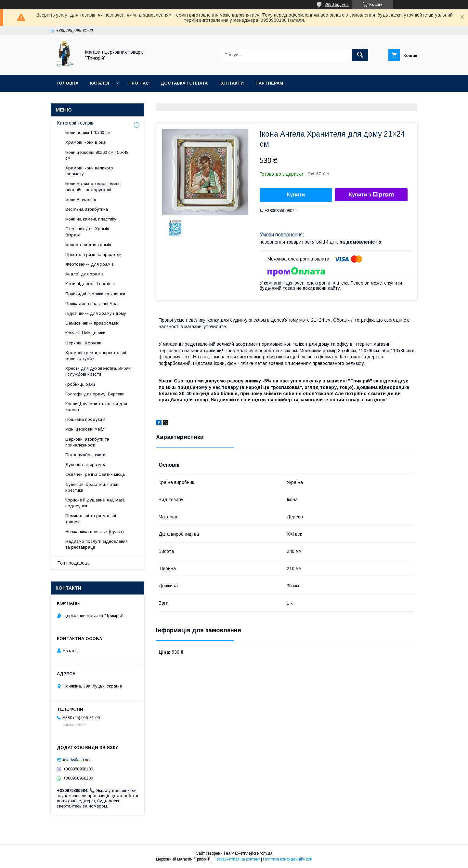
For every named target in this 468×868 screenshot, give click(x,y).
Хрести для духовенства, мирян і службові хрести (98, 371)
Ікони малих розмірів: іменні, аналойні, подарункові (94, 187)
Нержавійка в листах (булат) (95, 532)
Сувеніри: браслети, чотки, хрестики (92, 487)
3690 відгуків (337, 5)
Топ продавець (73, 563)
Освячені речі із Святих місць (95, 474)
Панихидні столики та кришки (95, 294)
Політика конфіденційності (288, 859)
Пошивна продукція (85, 419)
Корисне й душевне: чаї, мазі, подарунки (95, 503)
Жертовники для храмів (90, 264)
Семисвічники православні (92, 323)
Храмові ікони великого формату (89, 171)
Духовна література (86, 465)
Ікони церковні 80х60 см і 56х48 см (97, 155)
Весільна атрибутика (87, 209)
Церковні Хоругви (83, 343)
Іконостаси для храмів (88, 245)
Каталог (100, 83)
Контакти (232, 83)
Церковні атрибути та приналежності (87, 442)
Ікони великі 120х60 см (88, 133)
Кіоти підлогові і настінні (90, 284)
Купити (296, 195)
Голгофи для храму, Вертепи (95, 394)
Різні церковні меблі (85, 429)
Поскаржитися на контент (237, 859)
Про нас (139, 83)
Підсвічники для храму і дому (96, 313)
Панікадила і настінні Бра (91, 304)
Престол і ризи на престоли (93, 254)
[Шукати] (360, 55)
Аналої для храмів (84, 274)
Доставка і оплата (184, 83)
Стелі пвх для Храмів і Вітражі (88, 232)
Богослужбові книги (85, 455)
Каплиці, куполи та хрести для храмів (96, 407)
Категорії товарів (75, 123)
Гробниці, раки (80, 384)
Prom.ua (265, 853)
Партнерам (269, 83)
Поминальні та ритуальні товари (91, 519)
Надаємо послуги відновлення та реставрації (97, 544)
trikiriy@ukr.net (77, 760)
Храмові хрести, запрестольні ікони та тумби (96, 356)
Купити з (371, 195)
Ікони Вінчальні (81, 200)
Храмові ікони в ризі (86, 142)
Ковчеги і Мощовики (85, 333)
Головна (67, 83)
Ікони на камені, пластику (91, 219)
